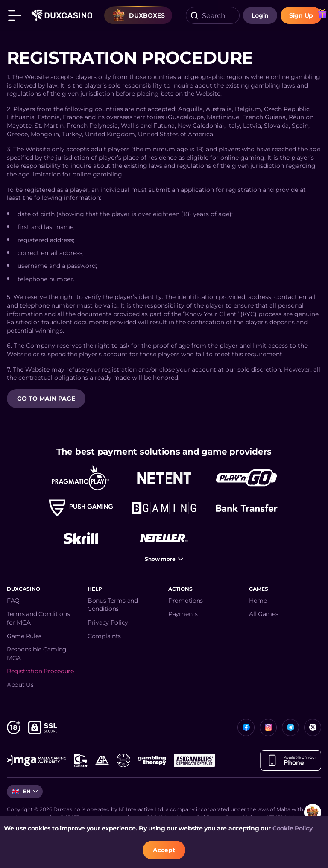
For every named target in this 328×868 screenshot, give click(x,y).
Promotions (186, 601)
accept (164, 850)
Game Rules (24, 636)
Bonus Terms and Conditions (113, 605)
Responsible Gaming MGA (37, 654)
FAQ (13, 601)
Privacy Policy (108, 622)
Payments (183, 614)
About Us (20, 685)
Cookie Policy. (293, 828)
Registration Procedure (40, 671)
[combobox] (213, 15)
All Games (264, 614)
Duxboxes (138, 15)
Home (258, 601)
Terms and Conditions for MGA (38, 618)
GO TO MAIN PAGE (46, 399)
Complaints (104, 636)
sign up (301, 15)
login (260, 15)
